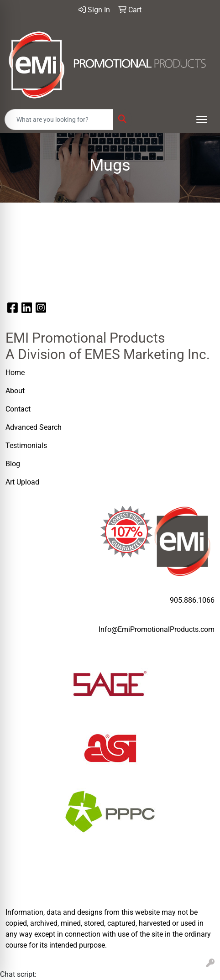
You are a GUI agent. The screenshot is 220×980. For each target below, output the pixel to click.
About (15, 391)
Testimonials (26, 446)
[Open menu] (202, 120)
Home (15, 373)
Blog (13, 464)
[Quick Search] (59, 120)
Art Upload (23, 482)
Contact (18, 409)
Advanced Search (34, 427)
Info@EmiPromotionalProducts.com (157, 629)
